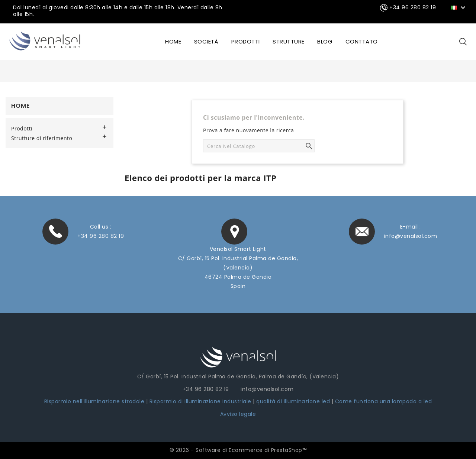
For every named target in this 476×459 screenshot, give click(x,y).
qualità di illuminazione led (293, 401)
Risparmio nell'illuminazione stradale (94, 401)
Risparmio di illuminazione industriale (201, 401)
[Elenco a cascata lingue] (459, 7)
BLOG (325, 41)
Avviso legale (238, 414)
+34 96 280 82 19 (101, 236)
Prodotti (246, 41)
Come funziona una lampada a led (384, 401)
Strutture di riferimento (42, 138)
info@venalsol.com (411, 236)
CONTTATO (362, 41)
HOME (173, 41)
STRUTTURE (289, 41)
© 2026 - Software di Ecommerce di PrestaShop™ (238, 450)
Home (20, 106)
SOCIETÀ (206, 41)
